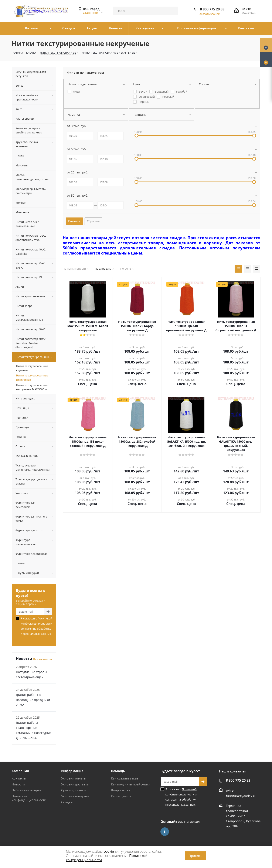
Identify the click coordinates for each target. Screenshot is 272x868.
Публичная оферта (26, 790)
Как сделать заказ (125, 778)
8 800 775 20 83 (212, 9)
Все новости (42, 659)
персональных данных (36, 634)
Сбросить (93, 221)
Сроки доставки (74, 790)
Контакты (19, 778)
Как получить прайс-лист (130, 784)
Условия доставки (75, 784)
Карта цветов (121, 796)
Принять (195, 856)
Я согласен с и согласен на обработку (36, 626)
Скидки (67, 802)
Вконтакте (165, 832)
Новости (18, 784)
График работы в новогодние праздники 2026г (33, 700)
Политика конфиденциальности (29, 798)
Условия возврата (75, 796)
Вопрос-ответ (121, 790)
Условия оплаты (74, 778)
